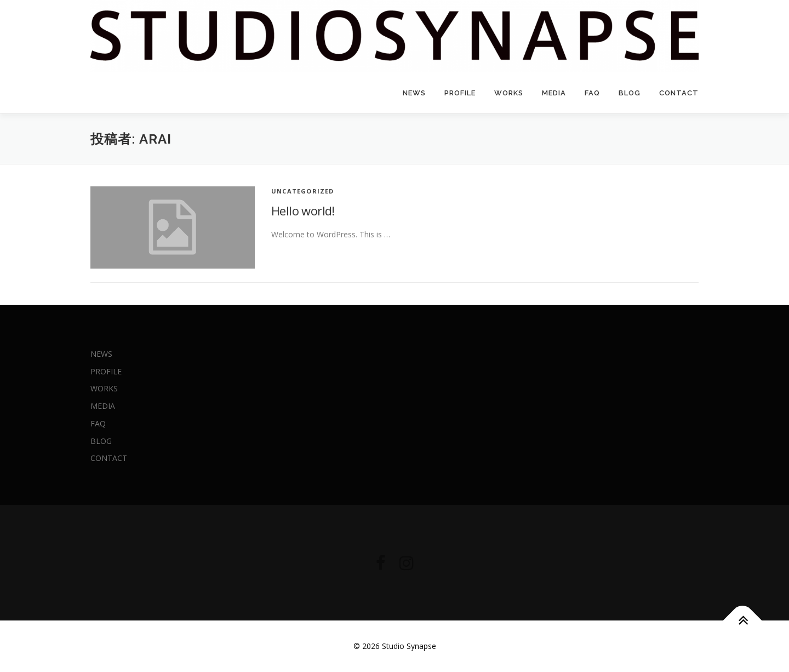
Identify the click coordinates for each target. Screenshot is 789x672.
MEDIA (554, 93)
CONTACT (679, 93)
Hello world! (303, 210)
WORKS (509, 93)
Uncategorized (303, 191)
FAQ (592, 93)
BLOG (630, 93)
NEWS (414, 93)
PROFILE (460, 93)
